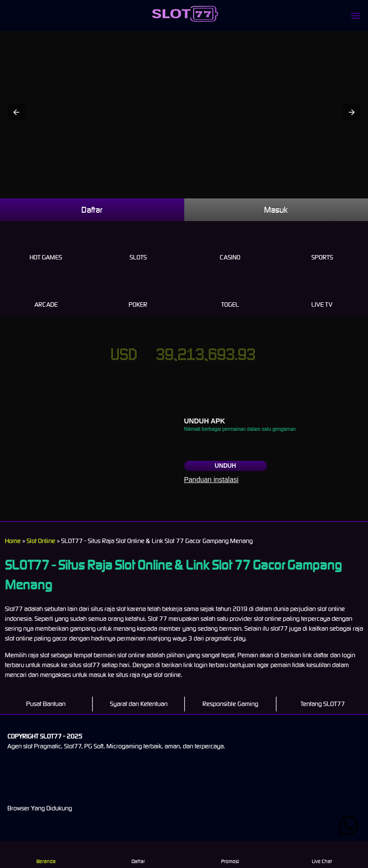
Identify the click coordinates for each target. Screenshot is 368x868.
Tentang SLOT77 (323, 704)
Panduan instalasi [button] (212, 480)
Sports (322, 246)
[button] (16, 112)
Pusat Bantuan (46, 704)
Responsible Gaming (230, 704)
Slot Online (41, 541)
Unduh (225, 466)
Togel (230, 293)
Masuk (276, 210)
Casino (230, 246)
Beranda (46, 854)
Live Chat (322, 854)
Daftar (92, 210)
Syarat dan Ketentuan (139, 704)
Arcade (46, 293)
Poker (138, 293)
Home (13, 541)
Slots (138, 246)
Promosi (230, 854)
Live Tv (322, 293)
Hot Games (46, 246)
